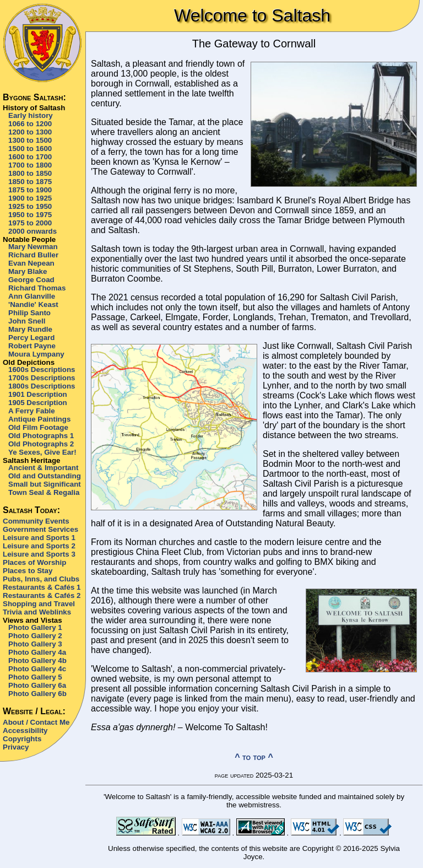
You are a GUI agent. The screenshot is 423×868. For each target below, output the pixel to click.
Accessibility (25, 730)
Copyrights (22, 739)
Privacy (16, 747)
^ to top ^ (254, 757)
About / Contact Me (36, 722)
